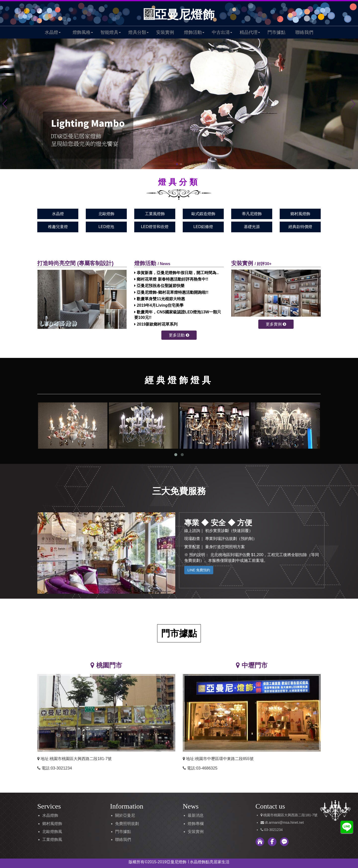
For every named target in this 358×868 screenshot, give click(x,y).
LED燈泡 (106, 227)
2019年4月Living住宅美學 (159, 305)
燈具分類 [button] (138, 32)
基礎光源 (252, 227)
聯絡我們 (304, 32)
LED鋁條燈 (203, 227)
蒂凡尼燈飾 (252, 214)
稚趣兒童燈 (58, 227)
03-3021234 (273, 830)
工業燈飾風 (52, 840)
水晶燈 (58, 214)
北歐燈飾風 (52, 832)
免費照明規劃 (127, 824)
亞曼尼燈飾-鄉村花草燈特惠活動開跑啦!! (171, 292)
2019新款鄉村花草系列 (156, 324)
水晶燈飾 (50, 815)
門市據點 (276, 32)
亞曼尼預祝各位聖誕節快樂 (159, 286)
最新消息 (196, 815)
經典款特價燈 (300, 227)
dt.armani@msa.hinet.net (284, 822)
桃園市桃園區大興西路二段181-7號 (290, 815)
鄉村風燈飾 (300, 214)
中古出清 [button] (222, 32)
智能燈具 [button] (111, 32)
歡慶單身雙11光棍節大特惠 (160, 299)
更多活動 (179, 335)
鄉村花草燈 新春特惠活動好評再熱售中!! (171, 279)
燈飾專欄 (196, 824)
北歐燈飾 (106, 214)
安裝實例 (165, 32)
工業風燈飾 (155, 214)
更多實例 (276, 324)
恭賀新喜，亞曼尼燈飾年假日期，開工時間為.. (176, 273)
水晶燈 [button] (53, 32)
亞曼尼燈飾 (179, 15)
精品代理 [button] (250, 32)
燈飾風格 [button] (83, 32)
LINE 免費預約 (199, 570)
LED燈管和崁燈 (155, 227)
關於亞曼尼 (125, 815)
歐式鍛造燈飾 (203, 214)
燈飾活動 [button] (194, 32)
